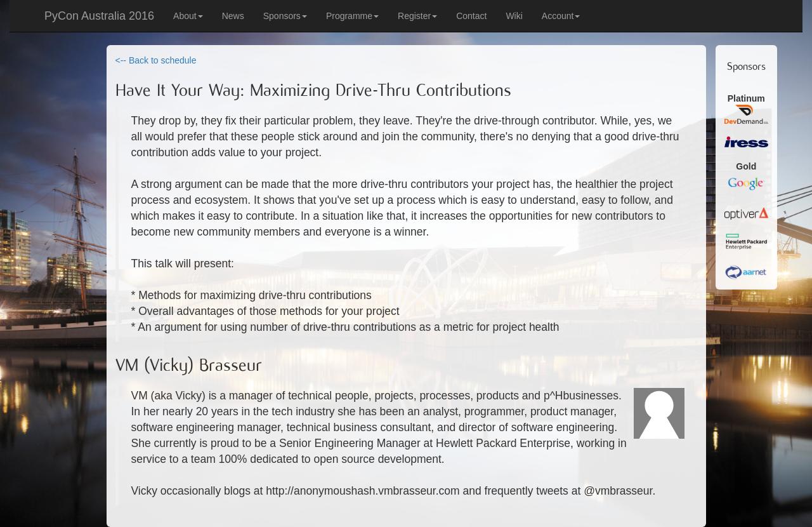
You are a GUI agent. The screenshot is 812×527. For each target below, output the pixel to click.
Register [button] (417, 16)
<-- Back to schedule (156, 60)
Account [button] (561, 16)
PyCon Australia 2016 (99, 16)
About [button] (188, 16)
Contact (471, 16)
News (233, 16)
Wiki (514, 16)
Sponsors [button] (285, 16)
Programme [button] (352, 16)
